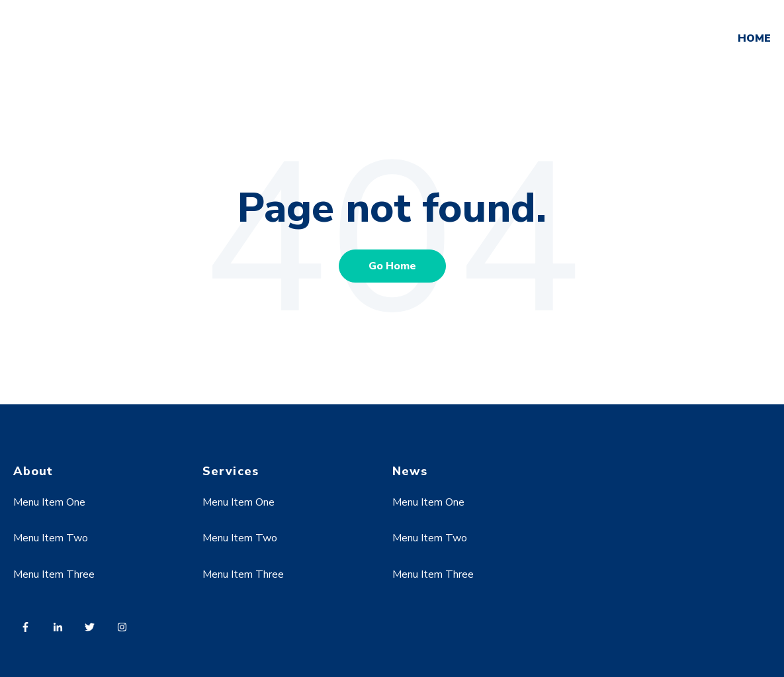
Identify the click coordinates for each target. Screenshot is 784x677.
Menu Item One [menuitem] (49, 502)
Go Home (392, 266)
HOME (754, 38)
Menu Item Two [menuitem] (51, 538)
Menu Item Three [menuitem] (54, 574)
